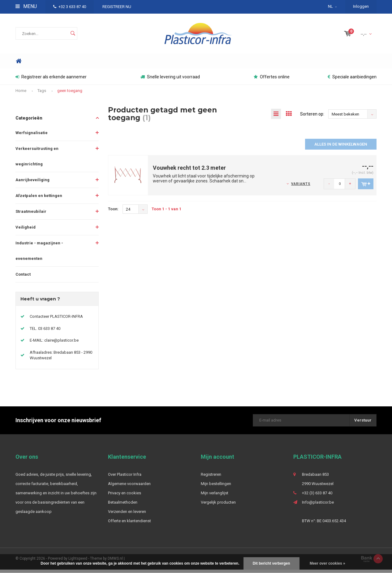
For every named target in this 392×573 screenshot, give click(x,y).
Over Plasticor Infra (125, 478)
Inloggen (361, 6)
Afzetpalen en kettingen (39, 199)
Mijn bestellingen (216, 487)
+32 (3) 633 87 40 (317, 496)
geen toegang (70, 94)
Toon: (113, 212)
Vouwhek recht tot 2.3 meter (189, 171)
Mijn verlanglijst (215, 496)
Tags (42, 94)
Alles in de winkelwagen (341, 148)
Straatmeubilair (31, 214)
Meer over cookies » (327, 563)
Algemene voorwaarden (129, 487)
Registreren (211, 478)
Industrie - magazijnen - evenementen (39, 254)
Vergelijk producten (218, 506)
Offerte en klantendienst (129, 524)
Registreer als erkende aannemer (51, 80)
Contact (23, 277)
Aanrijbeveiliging (32, 183)
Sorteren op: (312, 117)
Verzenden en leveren (127, 515)
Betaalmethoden (123, 506)
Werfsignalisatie (32, 136)
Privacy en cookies (125, 496)
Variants (301, 187)
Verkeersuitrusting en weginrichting (37, 159)
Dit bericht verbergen (271, 563)
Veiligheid (26, 230)
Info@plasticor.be (318, 506)
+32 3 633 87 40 (70, 7)
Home (19, 65)
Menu (26, 6)
